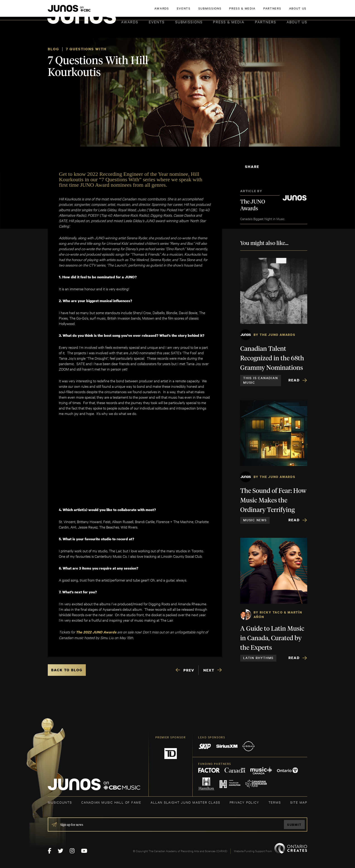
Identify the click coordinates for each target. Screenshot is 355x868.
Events (157, 22)
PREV (189, 670)
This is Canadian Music (260, 380)
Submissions (189, 22)
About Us (297, 22)
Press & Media (229, 22)
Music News (255, 520)
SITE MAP (299, 802)
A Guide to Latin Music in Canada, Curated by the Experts (272, 638)
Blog (53, 49)
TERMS (275, 802)
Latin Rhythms (258, 658)
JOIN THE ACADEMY (244, 11)
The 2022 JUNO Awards (97, 632)
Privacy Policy (244, 802)
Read (294, 380)
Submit (294, 825)
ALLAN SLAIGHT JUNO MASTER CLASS (185, 802)
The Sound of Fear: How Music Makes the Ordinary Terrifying (273, 501)
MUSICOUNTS (60, 802)
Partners (266, 22)
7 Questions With (86, 49)
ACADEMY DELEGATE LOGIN (286, 11)
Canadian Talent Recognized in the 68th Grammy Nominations (272, 359)
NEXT (209, 670)
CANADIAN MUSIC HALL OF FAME (111, 802)
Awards (130, 22)
